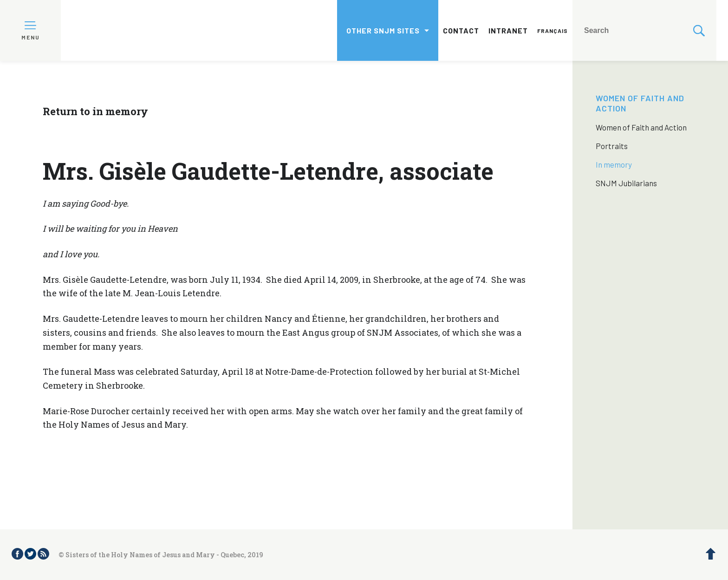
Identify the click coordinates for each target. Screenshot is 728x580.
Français (552, 31)
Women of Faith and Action (641, 127)
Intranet (508, 30)
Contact (461, 30)
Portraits (612, 146)
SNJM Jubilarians (626, 183)
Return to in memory (95, 111)
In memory (614, 164)
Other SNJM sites (383, 30)
